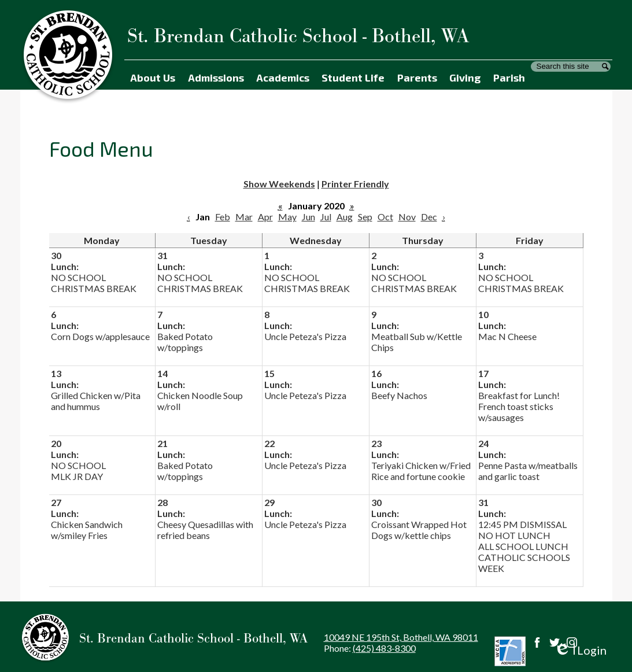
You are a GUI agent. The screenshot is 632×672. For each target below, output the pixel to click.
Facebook (537, 643)
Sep (365, 217)
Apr (265, 217)
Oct (385, 217)
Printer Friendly (355, 184)
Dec (429, 217)
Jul (326, 217)
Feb (223, 217)
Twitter (555, 643)
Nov (407, 217)
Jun (308, 217)
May (287, 217)
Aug (345, 217)
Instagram (572, 643)
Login (580, 650)
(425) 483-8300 (384, 648)
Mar (244, 217)
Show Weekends (279, 184)
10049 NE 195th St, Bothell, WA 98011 (401, 637)
